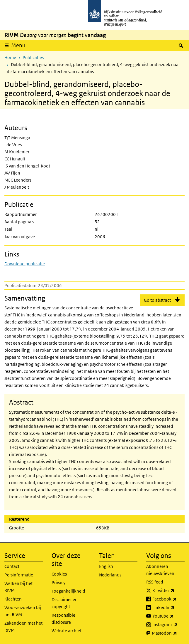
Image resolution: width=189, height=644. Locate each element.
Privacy (58, 582)
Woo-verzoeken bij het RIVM (23, 611)
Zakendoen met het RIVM (23, 627)
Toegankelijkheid (68, 591)
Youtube (168, 616)
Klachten (13, 599)
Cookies (59, 574)
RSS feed (155, 582)
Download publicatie (25, 264)
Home (10, 57)
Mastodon (168, 633)
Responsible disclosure (63, 619)
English (106, 566)
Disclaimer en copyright (65, 603)
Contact (12, 566)
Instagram (168, 625)
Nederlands (110, 575)
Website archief (67, 631)
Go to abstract (157, 300)
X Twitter (168, 591)
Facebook (168, 599)
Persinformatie (19, 575)
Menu (18, 45)
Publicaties (33, 57)
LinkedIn (168, 608)
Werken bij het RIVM (18, 587)
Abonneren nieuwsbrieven (160, 570)
